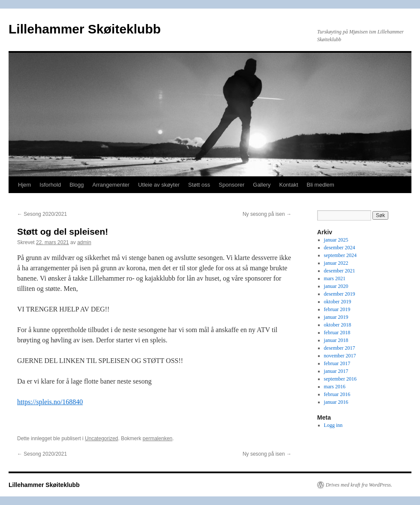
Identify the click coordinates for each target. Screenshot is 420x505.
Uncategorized (101, 438)
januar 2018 (336, 340)
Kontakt (288, 185)
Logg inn (333, 425)
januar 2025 (336, 240)
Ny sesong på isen (267, 214)
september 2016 (340, 379)
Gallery (262, 185)
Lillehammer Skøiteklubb (85, 29)
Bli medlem (321, 185)
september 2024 (340, 255)
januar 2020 (336, 286)
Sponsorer (231, 185)
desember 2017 (340, 348)
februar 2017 (337, 363)
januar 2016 (336, 402)
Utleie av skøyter (159, 185)
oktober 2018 (338, 325)
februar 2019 (337, 309)
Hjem (24, 185)
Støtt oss (199, 185)
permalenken (157, 438)
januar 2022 (336, 263)
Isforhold (50, 185)
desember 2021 (340, 271)
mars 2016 (335, 387)
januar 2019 (336, 317)
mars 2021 (335, 278)
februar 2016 (337, 394)
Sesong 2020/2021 (42, 214)
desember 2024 (340, 248)
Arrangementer (111, 185)
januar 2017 (336, 371)
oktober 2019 (338, 302)
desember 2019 (340, 294)
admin (84, 242)
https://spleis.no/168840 (50, 402)
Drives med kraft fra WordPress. (359, 485)
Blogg (76, 185)
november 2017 (340, 356)
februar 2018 (337, 333)
